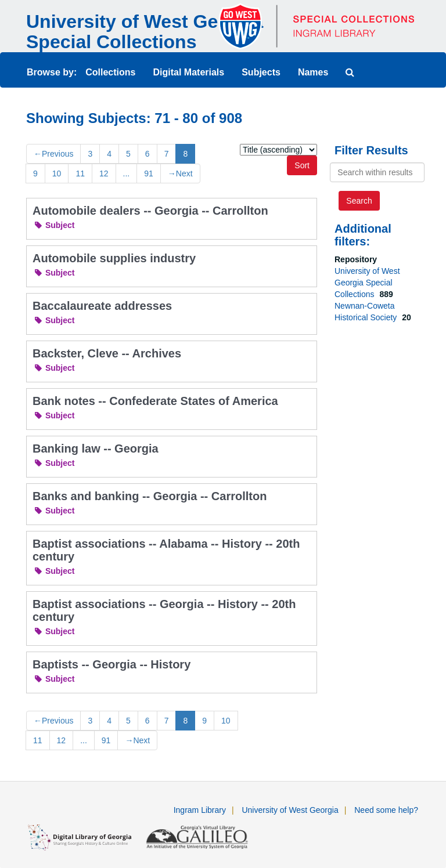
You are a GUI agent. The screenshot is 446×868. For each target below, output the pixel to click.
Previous (53, 154)
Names (313, 72)
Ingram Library (200, 810)
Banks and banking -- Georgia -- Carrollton (150, 496)
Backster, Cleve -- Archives (107, 353)
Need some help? (386, 810)
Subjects (261, 72)
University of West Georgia (290, 810)
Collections (110, 72)
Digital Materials (188, 72)
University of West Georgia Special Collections (145, 32)
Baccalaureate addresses (102, 306)
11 (80, 173)
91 (149, 173)
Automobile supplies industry (114, 258)
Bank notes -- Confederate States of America (155, 401)
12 (104, 173)
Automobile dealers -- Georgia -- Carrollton (150, 211)
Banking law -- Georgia (96, 449)
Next (180, 173)
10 (57, 173)
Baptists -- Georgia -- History (111, 664)
